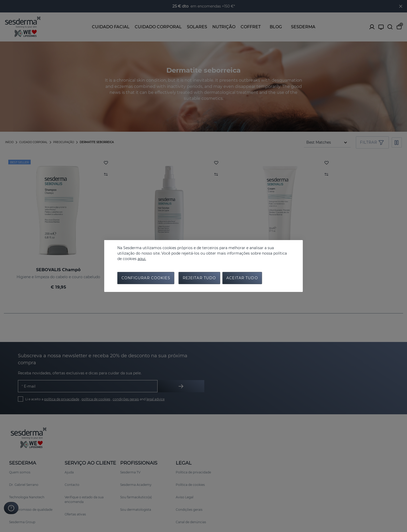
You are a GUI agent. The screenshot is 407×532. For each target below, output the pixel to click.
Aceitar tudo (242, 278)
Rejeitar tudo (199, 278)
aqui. (142, 258)
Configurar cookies (146, 278)
